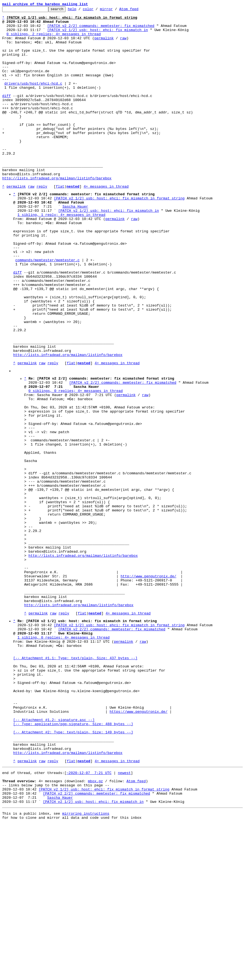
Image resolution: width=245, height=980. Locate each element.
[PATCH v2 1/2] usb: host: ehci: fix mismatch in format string (119, 236)
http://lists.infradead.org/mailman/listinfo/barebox (57, 213)
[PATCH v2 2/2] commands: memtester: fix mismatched (101, 30)
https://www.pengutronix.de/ (139, 850)
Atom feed (137, 10)
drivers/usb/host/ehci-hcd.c (33, 99)
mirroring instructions (86, 969)
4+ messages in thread (106, 222)
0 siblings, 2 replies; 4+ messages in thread (54, 40)
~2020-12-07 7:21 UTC (89, 922)
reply (42, 222)
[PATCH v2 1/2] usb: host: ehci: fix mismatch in (98, 35)
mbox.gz (95, 932)
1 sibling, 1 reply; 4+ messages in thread (62, 256)
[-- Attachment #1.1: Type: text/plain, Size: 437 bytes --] (75, 786)
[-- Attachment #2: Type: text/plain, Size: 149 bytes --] (73, 875)
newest (124, 922)
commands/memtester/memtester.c (48, 310)
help (81, 10)
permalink (104, 44)
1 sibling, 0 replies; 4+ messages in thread (64, 761)
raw (123, 44)
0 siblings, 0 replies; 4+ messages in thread (76, 466)
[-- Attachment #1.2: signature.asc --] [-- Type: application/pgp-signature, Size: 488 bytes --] (73, 862)
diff (6, 114)
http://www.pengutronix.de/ (148, 688)
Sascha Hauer (75, 246)
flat (60, 222)
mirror (115, 10)
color (97, 10)
